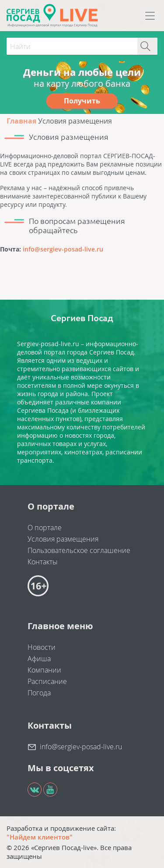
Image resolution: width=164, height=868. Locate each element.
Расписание (47, 681)
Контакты (43, 562)
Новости (42, 647)
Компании (44, 670)
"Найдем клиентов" (40, 837)
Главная (21, 121)
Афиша (39, 659)
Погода (39, 693)
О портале (45, 528)
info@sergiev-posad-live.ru (63, 249)
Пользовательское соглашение (79, 550)
